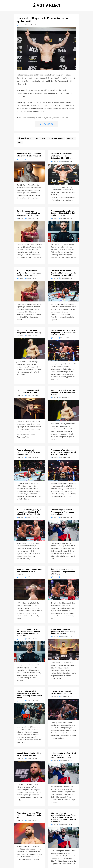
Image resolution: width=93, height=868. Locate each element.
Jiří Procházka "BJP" (25, 138)
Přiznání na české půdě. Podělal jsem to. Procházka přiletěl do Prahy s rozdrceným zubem (29, 695)
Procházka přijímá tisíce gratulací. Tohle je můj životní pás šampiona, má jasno (29, 273)
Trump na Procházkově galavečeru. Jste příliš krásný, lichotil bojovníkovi (63, 632)
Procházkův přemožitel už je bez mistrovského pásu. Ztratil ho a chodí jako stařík (63, 452)
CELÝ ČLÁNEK (46, 124)
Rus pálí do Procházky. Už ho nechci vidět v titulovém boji (29, 754)
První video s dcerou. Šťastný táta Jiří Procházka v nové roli (29, 155)
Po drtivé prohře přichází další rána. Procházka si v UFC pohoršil (29, 572)
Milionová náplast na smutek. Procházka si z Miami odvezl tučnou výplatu (63, 512)
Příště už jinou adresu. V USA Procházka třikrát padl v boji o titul (29, 815)
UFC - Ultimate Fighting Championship (50, 138)
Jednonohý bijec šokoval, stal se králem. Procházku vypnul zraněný (63, 393)
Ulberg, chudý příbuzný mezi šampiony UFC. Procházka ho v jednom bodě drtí (64, 333)
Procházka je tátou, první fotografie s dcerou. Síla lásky (29, 332)
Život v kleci (46, 6)
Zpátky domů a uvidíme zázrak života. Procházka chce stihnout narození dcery (64, 756)
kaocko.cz (71, 138)
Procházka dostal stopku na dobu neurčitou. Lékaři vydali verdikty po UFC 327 (63, 213)
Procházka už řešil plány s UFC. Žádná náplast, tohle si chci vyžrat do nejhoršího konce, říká (28, 633)
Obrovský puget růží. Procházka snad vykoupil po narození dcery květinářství (28, 213)
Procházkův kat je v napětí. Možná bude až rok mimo (62, 693)
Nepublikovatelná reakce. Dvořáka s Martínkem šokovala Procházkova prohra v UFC (63, 273)
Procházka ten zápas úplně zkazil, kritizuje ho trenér (28, 392)
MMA (20, 142)
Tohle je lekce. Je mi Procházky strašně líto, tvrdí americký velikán (28, 452)
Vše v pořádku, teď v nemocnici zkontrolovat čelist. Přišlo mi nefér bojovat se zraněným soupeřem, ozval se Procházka (63, 817)
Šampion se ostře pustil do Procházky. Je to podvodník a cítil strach (63, 572)
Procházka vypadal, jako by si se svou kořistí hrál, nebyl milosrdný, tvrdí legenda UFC (29, 512)
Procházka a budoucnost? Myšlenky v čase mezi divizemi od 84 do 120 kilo (62, 156)
